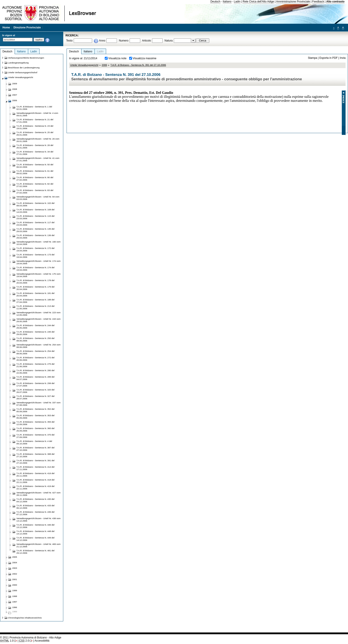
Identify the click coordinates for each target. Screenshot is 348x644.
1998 (15, 596)
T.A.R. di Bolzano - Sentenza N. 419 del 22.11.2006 (35, 487)
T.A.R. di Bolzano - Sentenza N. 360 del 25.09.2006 (35, 429)
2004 (15, 562)
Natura (169, 41)
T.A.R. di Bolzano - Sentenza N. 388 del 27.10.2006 (35, 455)
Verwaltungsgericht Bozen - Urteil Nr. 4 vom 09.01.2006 (37, 114)
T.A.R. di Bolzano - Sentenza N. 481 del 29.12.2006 (35, 552)
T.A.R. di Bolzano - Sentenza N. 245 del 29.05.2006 (35, 333)
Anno (102, 41)
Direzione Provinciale (27, 28)
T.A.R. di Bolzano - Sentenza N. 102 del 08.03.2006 (35, 204)
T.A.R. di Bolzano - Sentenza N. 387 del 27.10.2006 (35, 449)
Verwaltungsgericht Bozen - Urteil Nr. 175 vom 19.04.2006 (39, 275)
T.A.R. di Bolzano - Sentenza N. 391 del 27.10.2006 (138, 65)
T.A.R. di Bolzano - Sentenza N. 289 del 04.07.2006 (35, 378)
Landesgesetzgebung (18, 63)
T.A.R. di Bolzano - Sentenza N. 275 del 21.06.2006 (35, 365)
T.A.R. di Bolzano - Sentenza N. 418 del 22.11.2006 (35, 481)
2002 (15, 574)
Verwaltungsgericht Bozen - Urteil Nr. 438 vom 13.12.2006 (39, 520)
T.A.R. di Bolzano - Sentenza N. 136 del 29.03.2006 (35, 236)
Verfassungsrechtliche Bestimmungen (26, 58)
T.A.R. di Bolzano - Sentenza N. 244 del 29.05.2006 (35, 327)
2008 (15, 89)
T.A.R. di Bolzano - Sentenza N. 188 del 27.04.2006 (35, 301)
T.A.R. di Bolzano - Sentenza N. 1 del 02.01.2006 (34, 108)
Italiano (227, 2)
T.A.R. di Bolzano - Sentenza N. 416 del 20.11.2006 (35, 475)
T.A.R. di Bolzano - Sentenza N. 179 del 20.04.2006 (35, 288)
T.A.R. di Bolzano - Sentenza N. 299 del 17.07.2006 (35, 384)
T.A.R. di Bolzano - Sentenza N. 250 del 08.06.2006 (35, 339)
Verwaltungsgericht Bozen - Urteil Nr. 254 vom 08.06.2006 (39, 346)
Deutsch (215, 2)
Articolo (147, 41)
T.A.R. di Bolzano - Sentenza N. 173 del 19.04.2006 (35, 256)
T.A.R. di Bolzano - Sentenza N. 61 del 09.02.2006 (35, 172)
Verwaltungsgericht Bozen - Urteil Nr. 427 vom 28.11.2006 (39, 494)
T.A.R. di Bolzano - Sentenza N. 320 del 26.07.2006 (35, 391)
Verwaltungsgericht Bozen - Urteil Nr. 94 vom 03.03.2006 (38, 198)
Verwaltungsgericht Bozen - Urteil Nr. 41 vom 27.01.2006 (38, 159)
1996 (15, 607)
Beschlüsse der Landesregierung (24, 68)
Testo (69, 41)
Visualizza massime (145, 58)
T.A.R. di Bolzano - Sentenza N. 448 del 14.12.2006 (35, 532)
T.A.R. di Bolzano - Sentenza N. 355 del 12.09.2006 (35, 423)
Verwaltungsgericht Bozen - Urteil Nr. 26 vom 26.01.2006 (38, 140)
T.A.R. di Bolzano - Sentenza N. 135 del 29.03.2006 (35, 230)
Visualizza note (117, 58)
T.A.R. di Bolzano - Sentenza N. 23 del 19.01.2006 (35, 127)
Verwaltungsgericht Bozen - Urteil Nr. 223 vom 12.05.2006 (39, 314)
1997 (15, 602)
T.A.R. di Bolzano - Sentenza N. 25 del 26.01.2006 (35, 134)
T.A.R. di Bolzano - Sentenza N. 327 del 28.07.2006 (35, 397)
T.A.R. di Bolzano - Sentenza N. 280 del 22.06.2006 (35, 372)
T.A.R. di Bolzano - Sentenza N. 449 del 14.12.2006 (35, 539)
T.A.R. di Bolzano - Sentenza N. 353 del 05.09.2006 (35, 417)
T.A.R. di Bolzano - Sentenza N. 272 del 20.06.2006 (35, 359)
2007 (15, 95)
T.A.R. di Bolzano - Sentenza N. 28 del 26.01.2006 (35, 146)
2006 (104, 65)
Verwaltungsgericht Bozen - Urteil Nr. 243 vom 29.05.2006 (39, 320)
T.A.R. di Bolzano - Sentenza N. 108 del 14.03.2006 (35, 211)
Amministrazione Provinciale (293, 2)
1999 (15, 590)
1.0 (7, 641)
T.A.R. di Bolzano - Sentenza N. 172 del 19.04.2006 (35, 249)
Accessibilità (42, 641)
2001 (15, 579)
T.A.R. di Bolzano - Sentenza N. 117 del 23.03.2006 (35, 224)
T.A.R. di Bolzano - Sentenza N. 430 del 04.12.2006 (35, 500)
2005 (15, 557)
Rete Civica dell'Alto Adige (258, 2)
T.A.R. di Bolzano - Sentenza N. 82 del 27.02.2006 (35, 185)
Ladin (237, 2)
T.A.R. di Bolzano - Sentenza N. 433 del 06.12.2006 (35, 507)
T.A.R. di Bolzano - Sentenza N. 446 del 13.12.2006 (35, 526)
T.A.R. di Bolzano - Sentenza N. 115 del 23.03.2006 (35, 217)
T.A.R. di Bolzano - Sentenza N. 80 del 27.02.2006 (35, 179)
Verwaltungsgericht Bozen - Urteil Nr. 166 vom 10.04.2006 (39, 243)
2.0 (24, 641)
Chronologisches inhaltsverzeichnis (25, 618)
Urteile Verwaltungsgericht (84, 65)
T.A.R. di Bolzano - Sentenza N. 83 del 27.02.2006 (35, 191)
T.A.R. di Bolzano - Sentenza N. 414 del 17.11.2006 (35, 468)
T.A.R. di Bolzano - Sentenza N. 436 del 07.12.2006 (35, 513)
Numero (124, 41)
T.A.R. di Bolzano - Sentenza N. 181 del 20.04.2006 (35, 294)
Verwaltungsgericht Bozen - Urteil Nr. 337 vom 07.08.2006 (39, 404)
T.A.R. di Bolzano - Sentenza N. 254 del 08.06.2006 (35, 352)
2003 (15, 568)
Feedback (318, 2)
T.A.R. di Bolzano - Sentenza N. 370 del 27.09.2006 (35, 436)
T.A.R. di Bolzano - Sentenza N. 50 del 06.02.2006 (35, 166)
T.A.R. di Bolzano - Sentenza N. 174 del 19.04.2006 (35, 269)
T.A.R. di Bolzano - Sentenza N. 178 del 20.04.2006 (35, 282)
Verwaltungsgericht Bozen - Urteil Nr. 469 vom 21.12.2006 (39, 545)
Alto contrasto (335, 2)
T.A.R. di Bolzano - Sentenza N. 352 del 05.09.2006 (35, 410)
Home (6, 28)
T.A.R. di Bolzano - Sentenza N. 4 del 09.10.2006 (34, 442)
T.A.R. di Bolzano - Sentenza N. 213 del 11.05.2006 (35, 307)
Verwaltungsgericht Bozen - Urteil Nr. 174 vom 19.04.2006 (39, 262)
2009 (15, 84)
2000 (15, 585)
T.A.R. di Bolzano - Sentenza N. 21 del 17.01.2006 (35, 121)
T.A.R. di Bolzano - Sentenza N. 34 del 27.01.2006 (35, 153)
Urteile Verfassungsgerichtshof (23, 72)
